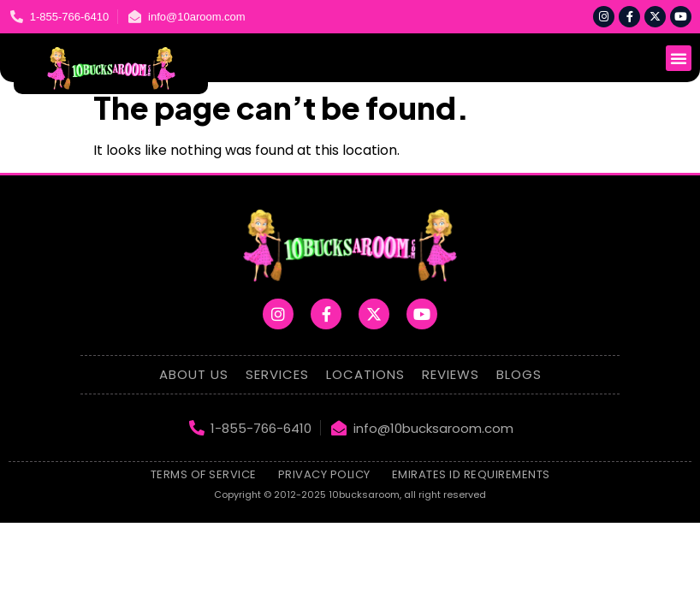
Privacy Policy (324, 474)
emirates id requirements (471, 474)
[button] (679, 58)
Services (277, 374)
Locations (365, 374)
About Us (194, 374)
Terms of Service (204, 474)
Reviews (451, 374)
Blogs (519, 374)
